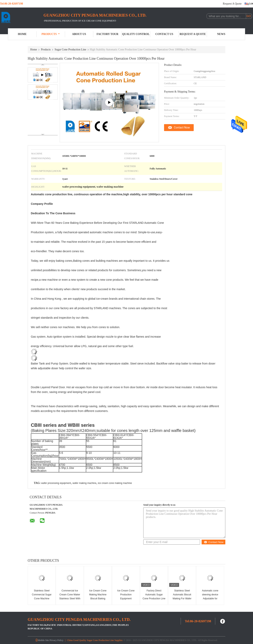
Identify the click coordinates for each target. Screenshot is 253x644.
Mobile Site (42, 640)
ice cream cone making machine (115, 483)
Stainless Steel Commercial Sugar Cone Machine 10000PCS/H (42, 597)
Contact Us (164, 34)
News (221, 34)
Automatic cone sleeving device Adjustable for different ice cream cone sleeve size (210, 599)
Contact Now (182, 127)
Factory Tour (107, 34)
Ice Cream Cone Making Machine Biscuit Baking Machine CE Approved (98, 599)
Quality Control (136, 34)
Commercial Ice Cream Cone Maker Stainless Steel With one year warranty (70, 597)
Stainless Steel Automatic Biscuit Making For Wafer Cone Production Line (182, 597)
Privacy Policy (56, 640)
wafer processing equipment (56, 483)
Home (22, 34)
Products (51, 34)
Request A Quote (232, 4)
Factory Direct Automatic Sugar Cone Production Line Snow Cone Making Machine (154, 599)
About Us (79, 34)
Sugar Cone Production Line (70, 50)
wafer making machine (84, 483)
